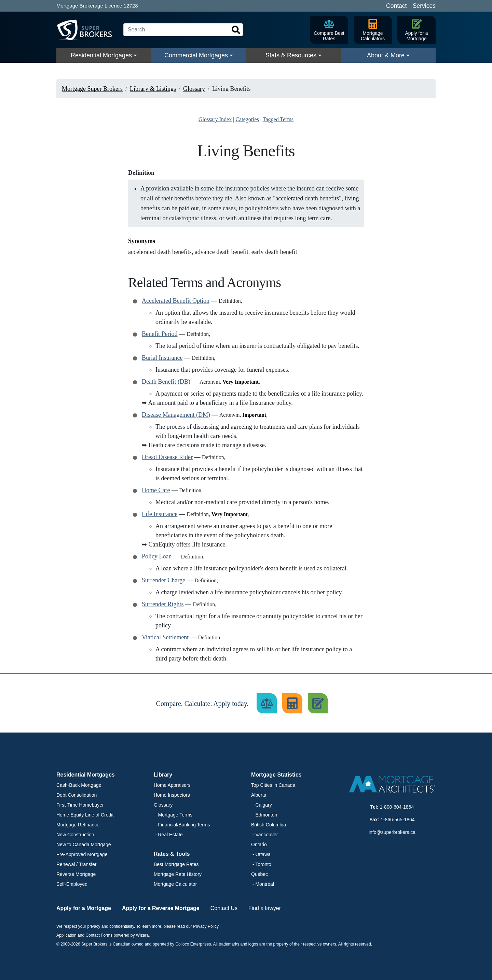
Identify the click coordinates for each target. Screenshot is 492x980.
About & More (386, 55)
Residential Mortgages (101, 55)
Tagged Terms (278, 119)
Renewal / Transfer (77, 864)
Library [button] (163, 775)
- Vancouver (264, 835)
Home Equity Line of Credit (85, 815)
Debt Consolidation (77, 795)
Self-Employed (72, 884)
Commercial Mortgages (196, 55)
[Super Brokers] (87, 30)
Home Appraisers (172, 785)
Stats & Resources (291, 55)
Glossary (163, 805)
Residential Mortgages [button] (86, 775)
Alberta (259, 795)
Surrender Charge (163, 580)
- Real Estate (168, 835)
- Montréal (263, 884)
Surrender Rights (163, 604)
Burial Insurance (162, 358)
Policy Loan (157, 556)
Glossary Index (215, 119)
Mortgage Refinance (78, 825)
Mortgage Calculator (175, 884)
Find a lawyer (265, 908)
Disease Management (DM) (176, 415)
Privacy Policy (206, 926)
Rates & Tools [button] (172, 854)
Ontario (259, 844)
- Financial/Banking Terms (182, 825)
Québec (259, 874)
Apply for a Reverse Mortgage (161, 908)
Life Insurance (160, 514)
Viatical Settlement (165, 637)
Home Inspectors (172, 795)
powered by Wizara (131, 935)
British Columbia (269, 825)
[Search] (183, 30)
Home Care (156, 490)
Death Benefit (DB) (166, 382)
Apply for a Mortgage (84, 908)
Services (424, 6)
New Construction (75, 835)
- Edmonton (264, 815)
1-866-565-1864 (398, 820)
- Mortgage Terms (173, 815)
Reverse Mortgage (76, 874)
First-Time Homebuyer (80, 805)
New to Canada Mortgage (84, 844)
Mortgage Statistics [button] (276, 775)
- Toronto (261, 864)
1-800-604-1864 (397, 807)
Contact (396, 6)
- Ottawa (261, 854)
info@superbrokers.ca (392, 832)
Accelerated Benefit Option (176, 301)
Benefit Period (160, 334)
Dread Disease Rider (167, 457)
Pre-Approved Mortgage (82, 854)
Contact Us (224, 908)
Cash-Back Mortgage (79, 785)
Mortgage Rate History (178, 874)
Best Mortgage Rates (176, 864)
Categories (247, 119)
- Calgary (262, 805)
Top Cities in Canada (273, 785)
